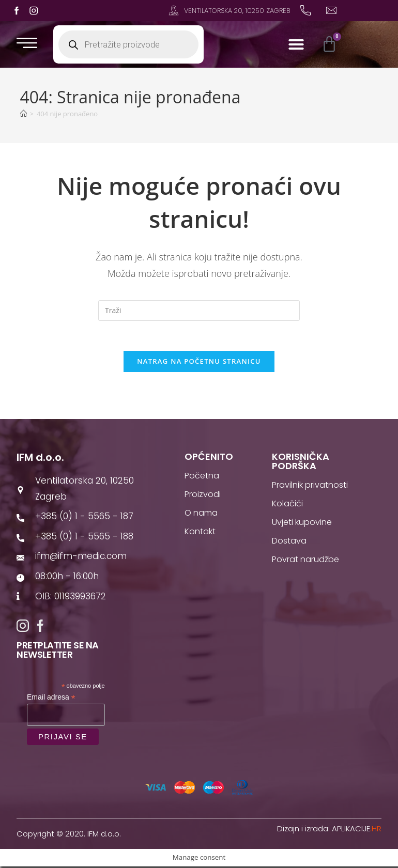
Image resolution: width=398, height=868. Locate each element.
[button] (296, 44)
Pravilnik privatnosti (310, 486)
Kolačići (287, 505)
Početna (202, 477)
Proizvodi (203, 496)
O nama (201, 514)
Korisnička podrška (301, 463)
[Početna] (24, 114)
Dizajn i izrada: (329, 830)
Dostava (289, 542)
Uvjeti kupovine (302, 524)
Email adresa (51, 699)
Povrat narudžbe (305, 561)
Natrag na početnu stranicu (199, 363)
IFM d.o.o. (40, 459)
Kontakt (200, 533)
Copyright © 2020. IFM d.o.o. (69, 835)
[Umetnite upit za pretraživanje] (199, 311)
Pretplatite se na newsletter (58, 651)
